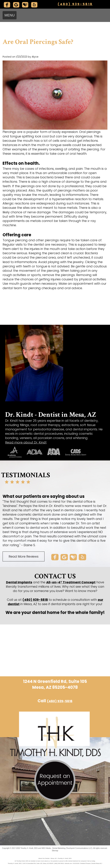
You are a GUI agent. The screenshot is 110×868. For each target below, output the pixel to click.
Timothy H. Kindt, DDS (29, 848)
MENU (10, 15)
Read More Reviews (24, 556)
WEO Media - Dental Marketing (53, 848)
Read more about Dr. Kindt (26, 442)
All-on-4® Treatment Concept (71, 582)
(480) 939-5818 (75, 4)
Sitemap (55, 851)
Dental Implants (19, 582)
